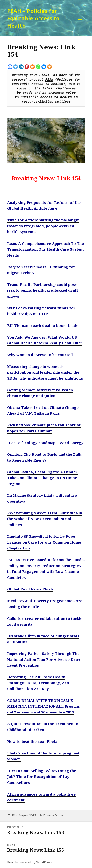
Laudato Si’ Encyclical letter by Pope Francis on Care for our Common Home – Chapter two (46, 542)
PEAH (49, 79)
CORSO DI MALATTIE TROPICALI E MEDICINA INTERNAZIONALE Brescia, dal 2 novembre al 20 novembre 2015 (43, 706)
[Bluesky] (44, 67)
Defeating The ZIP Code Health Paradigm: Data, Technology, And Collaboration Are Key (38, 683)
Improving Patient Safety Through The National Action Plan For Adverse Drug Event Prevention (44, 659)
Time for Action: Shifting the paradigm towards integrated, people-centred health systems (43, 226)
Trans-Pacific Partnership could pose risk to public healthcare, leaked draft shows (43, 290)
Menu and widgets (80, 23)
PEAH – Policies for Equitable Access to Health (33, 18)
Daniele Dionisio (55, 815)
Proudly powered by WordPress (29, 862)
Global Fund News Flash (30, 589)
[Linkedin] (21, 67)
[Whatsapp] (38, 67)
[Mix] (33, 67)
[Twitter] (16, 67)
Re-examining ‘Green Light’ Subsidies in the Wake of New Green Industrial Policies (45, 519)
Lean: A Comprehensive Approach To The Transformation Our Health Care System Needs (46, 249)
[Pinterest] (27, 67)
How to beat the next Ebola (32, 741)
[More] (49, 67)
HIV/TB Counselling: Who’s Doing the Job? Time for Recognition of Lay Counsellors (42, 776)
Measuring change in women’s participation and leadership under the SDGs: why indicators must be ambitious (45, 372)
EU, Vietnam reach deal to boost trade (43, 325)
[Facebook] (10, 67)
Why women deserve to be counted (40, 355)
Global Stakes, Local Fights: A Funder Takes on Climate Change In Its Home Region (42, 478)
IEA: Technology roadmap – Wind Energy (45, 443)
